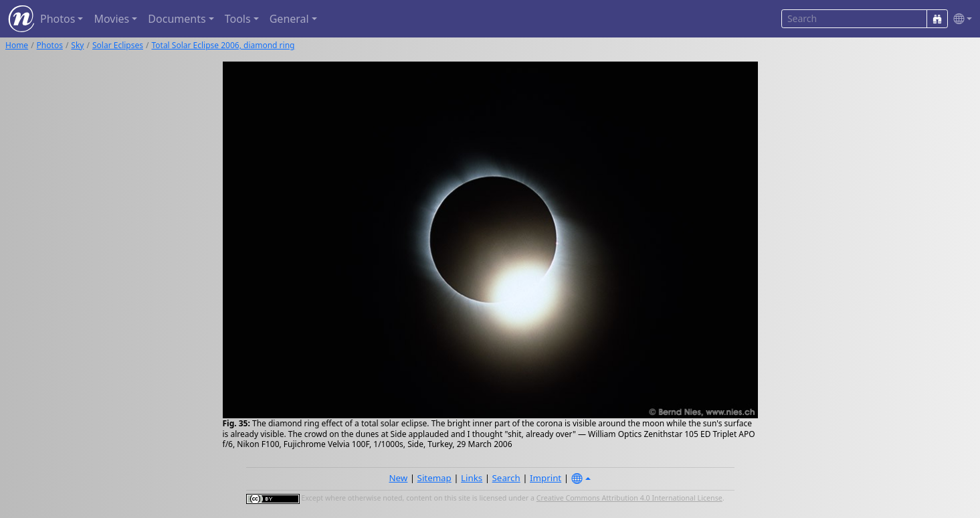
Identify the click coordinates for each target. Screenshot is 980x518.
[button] (960, 19)
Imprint (546, 478)
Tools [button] (238, 19)
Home (17, 45)
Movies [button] (111, 19)
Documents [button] (177, 19)
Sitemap (434, 478)
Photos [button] (58, 19)
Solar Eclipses (118, 45)
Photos (50, 45)
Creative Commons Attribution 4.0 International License (629, 498)
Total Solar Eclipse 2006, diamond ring (223, 45)
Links (472, 478)
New (398, 478)
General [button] (289, 19)
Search (506, 478)
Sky (77, 45)
